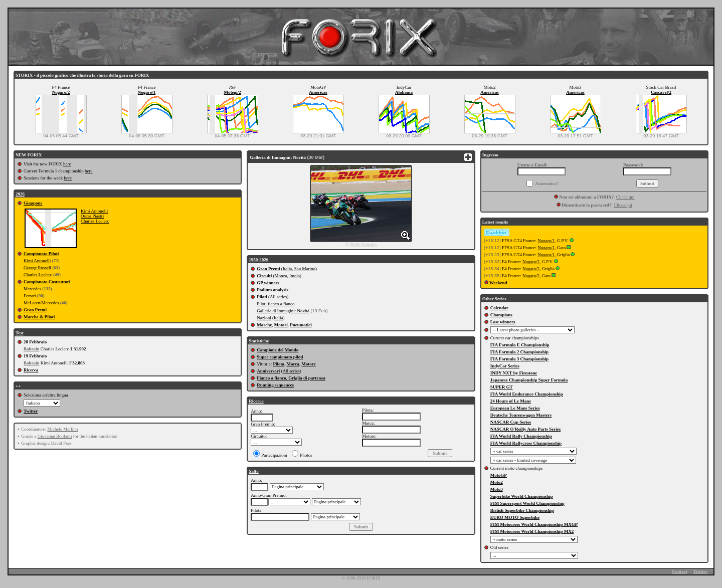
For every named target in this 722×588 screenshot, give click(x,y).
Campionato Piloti (41, 254)
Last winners (503, 322)
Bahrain (32, 349)
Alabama (404, 92)
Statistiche (259, 341)
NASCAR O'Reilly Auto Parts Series (526, 429)
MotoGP (499, 475)
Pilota (279, 364)
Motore (308, 364)
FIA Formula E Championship (520, 345)
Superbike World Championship (522, 496)
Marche (264, 325)
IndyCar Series (505, 366)
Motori (281, 325)
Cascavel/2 (661, 92)
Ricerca (31, 370)
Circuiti (264, 276)
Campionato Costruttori (47, 282)
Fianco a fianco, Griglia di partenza (291, 378)
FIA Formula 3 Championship (519, 359)
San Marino (305, 269)
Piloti (262, 297)
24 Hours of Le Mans (511, 401)
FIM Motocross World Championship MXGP (534, 524)
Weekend (498, 283)
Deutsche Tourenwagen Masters (521, 415)
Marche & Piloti (39, 317)
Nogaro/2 (61, 92)
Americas (318, 92)
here (67, 164)
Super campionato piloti (280, 357)
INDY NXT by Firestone (514, 373)
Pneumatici (301, 325)
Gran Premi (35, 310)
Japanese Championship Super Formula (529, 380)
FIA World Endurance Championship (527, 394)
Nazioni (264, 318)
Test (20, 333)
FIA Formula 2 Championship (519, 352)
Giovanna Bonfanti (55, 436)
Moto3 (497, 489)
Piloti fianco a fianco (276, 304)
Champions (501, 315)
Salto (254, 471)
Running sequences (275, 385)
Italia (288, 269)
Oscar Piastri (92, 216)
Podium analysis (273, 290)
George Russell (37, 268)
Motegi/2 (233, 92)
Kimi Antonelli (94, 211)
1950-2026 (258, 260)
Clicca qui (625, 197)
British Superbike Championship (522, 510)
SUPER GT (502, 387)
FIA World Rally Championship (521, 436)
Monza (281, 276)
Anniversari (268, 371)
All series (278, 297)
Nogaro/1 (147, 92)
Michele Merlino (62, 429)
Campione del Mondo (278, 350)
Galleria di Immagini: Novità (283, 311)
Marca (293, 364)
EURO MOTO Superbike (515, 517)
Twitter (31, 411)
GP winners (268, 283)
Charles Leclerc (95, 221)
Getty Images (364, 245)
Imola (295, 276)
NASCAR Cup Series (511, 422)
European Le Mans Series (515, 408)
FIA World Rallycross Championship (526, 443)
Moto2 (497, 482)
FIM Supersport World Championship (527, 503)
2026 (20, 194)
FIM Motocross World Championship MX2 (532, 531)
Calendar (499, 308)
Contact (680, 571)
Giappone (33, 203)
